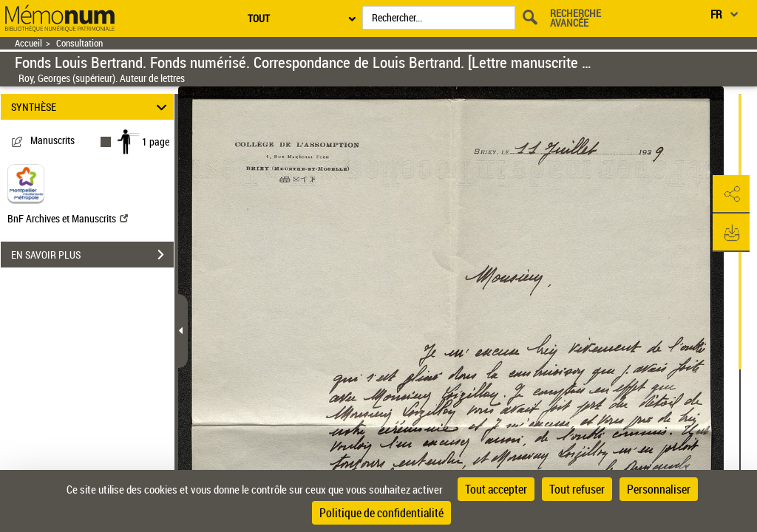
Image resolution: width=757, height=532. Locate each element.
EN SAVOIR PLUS (92, 255)
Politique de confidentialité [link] (381, 513)
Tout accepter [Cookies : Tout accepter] (496, 489)
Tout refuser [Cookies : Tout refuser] (577, 489)
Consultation (79, 43)
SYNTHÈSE (91, 107)
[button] (731, 194)
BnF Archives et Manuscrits (68, 218)
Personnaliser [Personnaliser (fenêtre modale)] (659, 489)
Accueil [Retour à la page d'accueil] (28, 43)
